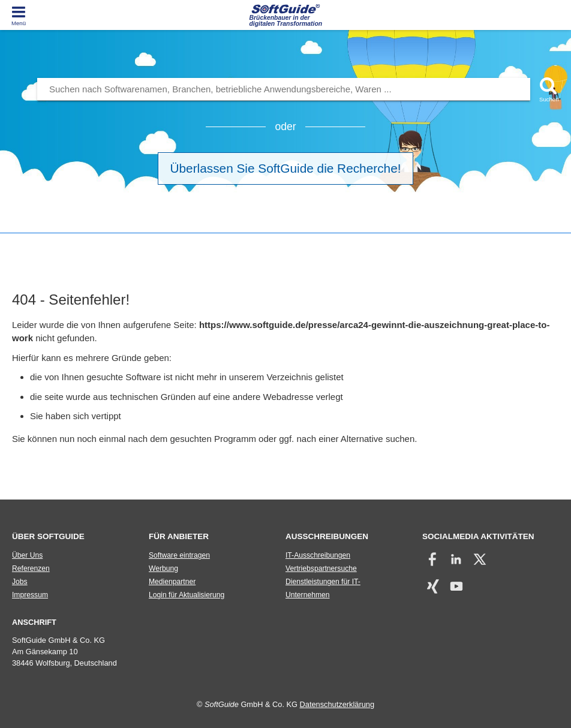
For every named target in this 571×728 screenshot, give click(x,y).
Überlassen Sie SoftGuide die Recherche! (286, 168)
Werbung (163, 568)
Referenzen (31, 568)
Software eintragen (179, 555)
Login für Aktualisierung (187, 595)
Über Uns (27, 555)
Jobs (20, 582)
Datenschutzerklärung (337, 704)
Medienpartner (172, 582)
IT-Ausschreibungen (318, 555)
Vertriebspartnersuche (321, 568)
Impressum (30, 595)
